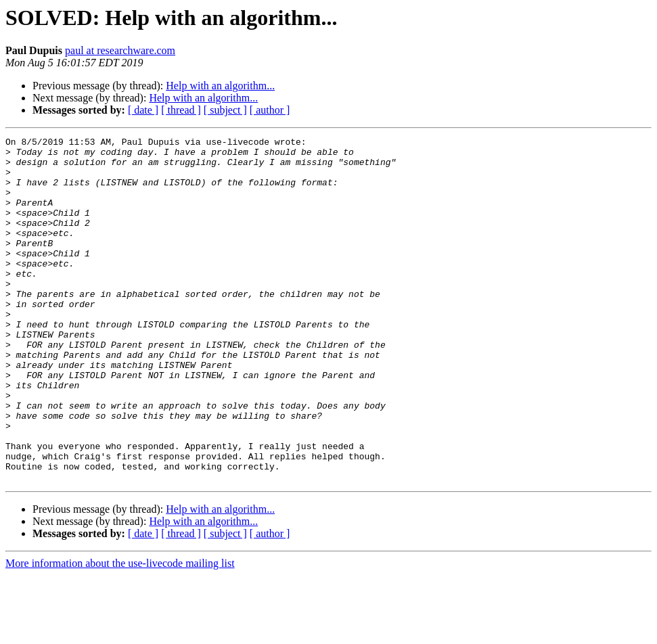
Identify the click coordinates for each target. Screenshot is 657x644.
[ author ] (270, 110)
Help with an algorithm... (220, 86)
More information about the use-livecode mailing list (120, 632)
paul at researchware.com (120, 50)
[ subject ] (225, 110)
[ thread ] (181, 110)
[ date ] (143, 110)
